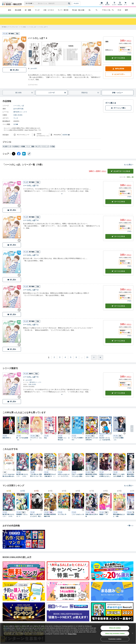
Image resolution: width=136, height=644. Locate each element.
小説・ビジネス (49, 10)
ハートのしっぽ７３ (31, 259)
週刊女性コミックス (20, 116)
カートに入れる (118, 62)
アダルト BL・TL (108, 10)
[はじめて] (114, 3)
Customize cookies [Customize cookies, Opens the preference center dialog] (115, 639)
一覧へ (130, 529)
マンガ (37, 10)
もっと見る (129, 168)
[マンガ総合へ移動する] (23, 31)
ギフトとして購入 (118, 112)
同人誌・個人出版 (78, 10)
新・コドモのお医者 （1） (23, 443)
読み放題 (18, 10)
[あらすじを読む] (62, 195)
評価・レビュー (118, 97)
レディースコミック (42, 150)
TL (97, 10)
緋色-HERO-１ (7, 442)
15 (87, 361)
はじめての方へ (118, 78)
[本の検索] (30, 3)
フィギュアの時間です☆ (77, 443)
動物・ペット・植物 (27, 150)
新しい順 (130, 181)
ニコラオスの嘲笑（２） (118, 443)
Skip (45, 442)
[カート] (126, 3)
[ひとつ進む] (94, 361)
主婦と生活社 (18, 119)
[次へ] (30, 58)
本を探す (76, 3)
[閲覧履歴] (120, 3)
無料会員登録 (118, 73)
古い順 (122, 181)
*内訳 (129, 57)
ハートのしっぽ (19, 109)
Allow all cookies (115, 628)
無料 (126, 10)
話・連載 (28, 10)
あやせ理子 (34, 72)
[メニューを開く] (133, 3)
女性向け (16, 150)
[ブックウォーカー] (12, 3)
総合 (10, 10)
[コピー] (29, 158)
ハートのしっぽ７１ (31, 328)
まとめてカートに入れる (120, 175)
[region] (68, 633)
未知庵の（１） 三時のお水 (64, 443)
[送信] (69, 3)
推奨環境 (66, 139)
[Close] (133, 633)
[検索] (69, 3)
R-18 (119, 10)
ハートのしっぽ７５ (31, 189)
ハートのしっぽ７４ (31, 224)
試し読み (14, 74)
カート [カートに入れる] (118, 205)
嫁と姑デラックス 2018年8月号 (92, 443)
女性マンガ (7, 150)
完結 (53, 150)
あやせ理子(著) (18, 113)
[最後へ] (100, 361)
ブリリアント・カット (36, 443)
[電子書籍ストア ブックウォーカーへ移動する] (10, 31)
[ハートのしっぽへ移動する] (32, 31)
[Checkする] (25, 68)
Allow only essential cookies (115, 633)
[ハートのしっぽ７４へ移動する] (43, 31)
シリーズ (57, 97)
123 (16, 128)
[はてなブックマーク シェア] (24, 158)
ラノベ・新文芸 (63, 10)
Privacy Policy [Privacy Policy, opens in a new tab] (72, 634)
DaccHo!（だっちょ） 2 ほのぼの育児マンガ (105, 443)
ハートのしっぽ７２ (31, 294)
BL (90, 10)
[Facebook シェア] (19, 158)
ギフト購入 (111, 107)
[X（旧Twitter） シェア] (14, 158)
